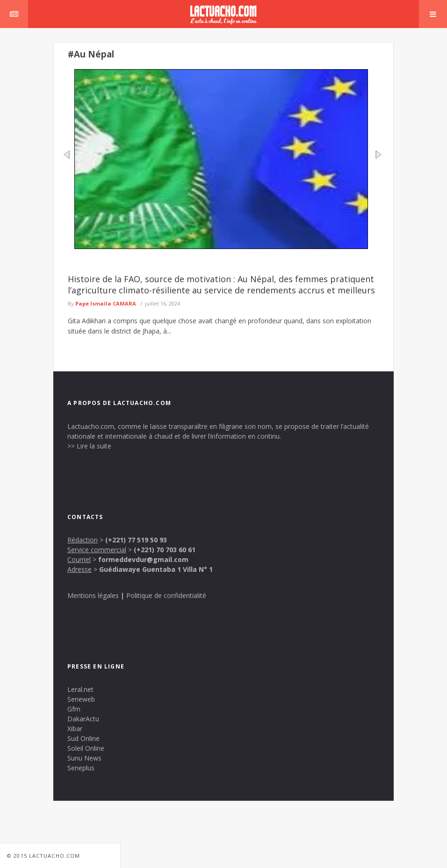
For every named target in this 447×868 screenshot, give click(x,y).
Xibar (75, 729)
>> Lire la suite (89, 446)
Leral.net (80, 689)
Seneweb (81, 699)
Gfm (74, 709)
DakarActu (83, 719)
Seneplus (81, 768)
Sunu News (84, 758)
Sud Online (83, 738)
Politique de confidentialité (166, 595)
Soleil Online (86, 748)
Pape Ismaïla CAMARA (106, 303)
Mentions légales (93, 595)
